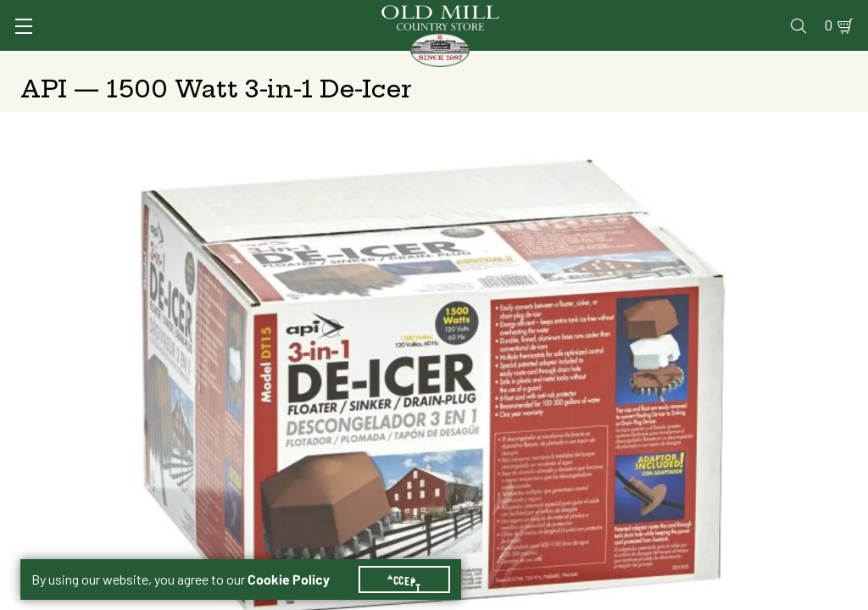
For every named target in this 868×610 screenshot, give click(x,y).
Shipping (506, 283)
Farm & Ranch (757, 64)
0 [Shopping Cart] (819, 14)
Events (726, 14)
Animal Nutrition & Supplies (342, 64)
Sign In (182, 14)
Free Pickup (722, 283)
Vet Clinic (489, 14)
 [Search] (828, 64)
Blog (781, 14)
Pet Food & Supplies (502, 64)
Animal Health (200, 64)
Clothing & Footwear (640, 64)
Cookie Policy (299, 559)
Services (411, 14)
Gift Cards (651, 14)
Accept (415, 559)
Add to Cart (704, 417)
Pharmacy (570, 14)
